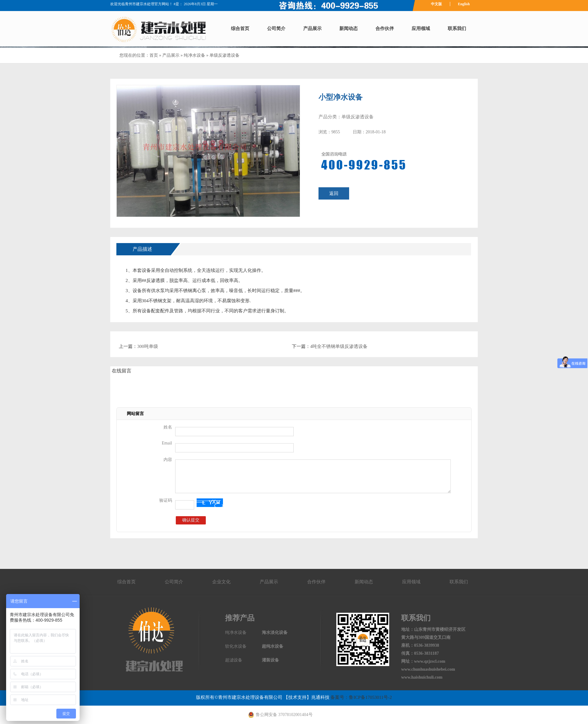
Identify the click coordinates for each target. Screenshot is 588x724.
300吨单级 (148, 346)
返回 (334, 193)
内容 (168, 460)
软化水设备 (236, 646)
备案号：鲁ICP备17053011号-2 (361, 697)
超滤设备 (234, 660)
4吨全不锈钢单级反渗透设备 (339, 346)
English (464, 4)
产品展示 (312, 29)
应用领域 (421, 29)
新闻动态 (349, 29)
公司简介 (276, 29)
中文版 (436, 4)
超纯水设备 (273, 646)
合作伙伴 (385, 29)
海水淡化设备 (275, 633)
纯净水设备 (194, 55)
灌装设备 (270, 660)
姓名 (168, 427)
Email (167, 443)
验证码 (166, 500)
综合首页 (240, 29)
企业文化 (221, 582)
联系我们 (457, 29)
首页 (154, 55)
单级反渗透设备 (224, 55)
